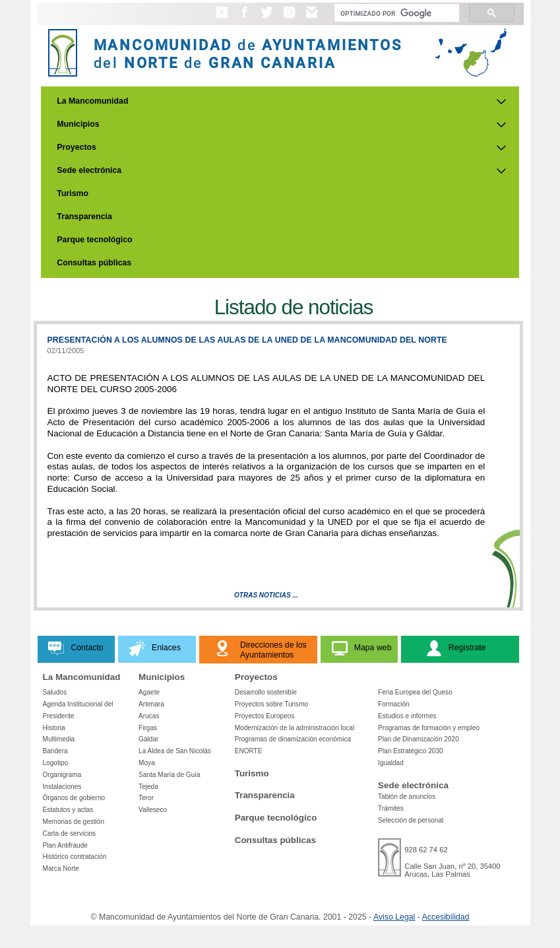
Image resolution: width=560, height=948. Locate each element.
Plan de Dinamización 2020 (419, 739)
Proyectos (77, 147)
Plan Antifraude (65, 845)
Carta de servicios (70, 833)
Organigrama (62, 775)
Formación (394, 704)
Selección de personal (411, 820)
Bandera (55, 751)
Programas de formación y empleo (429, 728)
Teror (146, 798)
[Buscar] (395, 13)
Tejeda (148, 787)
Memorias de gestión (74, 822)
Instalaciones (62, 787)
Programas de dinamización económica (293, 739)
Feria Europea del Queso (415, 692)
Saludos (55, 692)
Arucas (149, 716)
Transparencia (84, 217)
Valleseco (153, 810)
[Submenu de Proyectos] (501, 148)
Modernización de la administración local (295, 728)
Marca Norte (61, 868)
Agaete (149, 692)
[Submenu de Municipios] (501, 125)
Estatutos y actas (68, 810)
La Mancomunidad (92, 101)
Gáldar (148, 739)
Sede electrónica (89, 170)
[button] (222, 18)
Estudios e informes (407, 716)
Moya (147, 763)
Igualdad (391, 763)
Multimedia (59, 739)
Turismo (73, 193)
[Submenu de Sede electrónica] (501, 171)
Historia (54, 728)
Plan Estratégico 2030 (411, 751)
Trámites (391, 808)
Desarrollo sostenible (266, 692)
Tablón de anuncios (407, 796)
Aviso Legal (394, 917)
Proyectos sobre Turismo (271, 704)
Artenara (151, 704)
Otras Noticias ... (266, 595)
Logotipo (56, 763)
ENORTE (249, 751)
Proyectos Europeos (265, 716)
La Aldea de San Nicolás (175, 751)
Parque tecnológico (94, 240)
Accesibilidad (446, 917)
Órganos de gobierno (74, 798)
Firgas (148, 728)
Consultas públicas (94, 263)
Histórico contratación (75, 857)
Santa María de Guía (170, 775)
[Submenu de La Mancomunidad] (501, 102)
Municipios (78, 124)
